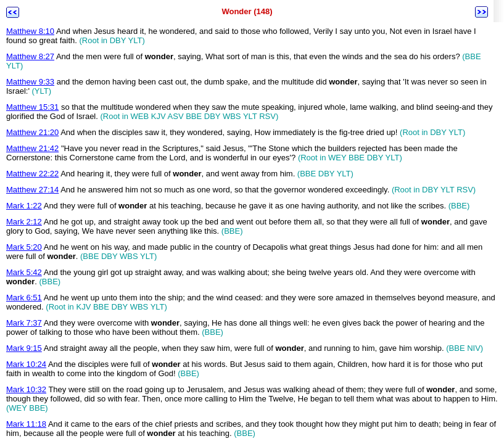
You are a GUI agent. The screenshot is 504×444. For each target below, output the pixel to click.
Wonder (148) (247, 11)
